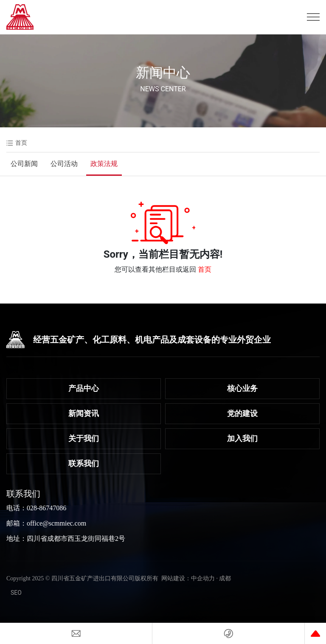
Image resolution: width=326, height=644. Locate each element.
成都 (225, 578)
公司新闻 (24, 164)
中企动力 (203, 578)
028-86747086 (46, 508)
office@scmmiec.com (56, 523)
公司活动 (64, 164)
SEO (16, 593)
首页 (205, 269)
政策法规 (104, 164)
